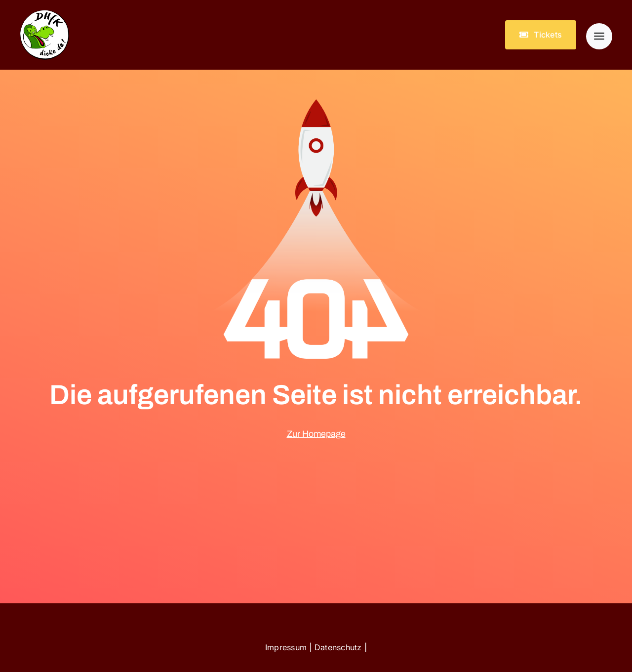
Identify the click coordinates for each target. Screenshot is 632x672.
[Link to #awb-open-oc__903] (599, 36)
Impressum (286, 647)
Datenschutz (338, 647)
